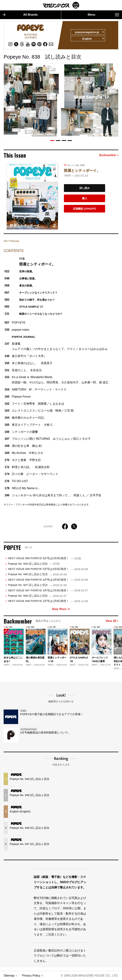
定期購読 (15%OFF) (85, 209)
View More (61, 609)
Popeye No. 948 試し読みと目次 (37, 574)
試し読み (85, 188)
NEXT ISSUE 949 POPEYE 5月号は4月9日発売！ (48, 569)
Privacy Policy (31, 976)
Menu (103, 15)
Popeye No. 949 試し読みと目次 (34, 564)
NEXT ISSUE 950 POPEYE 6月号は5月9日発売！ (44, 558)
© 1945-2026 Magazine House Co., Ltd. (90, 976)
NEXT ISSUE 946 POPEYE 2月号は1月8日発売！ (48, 601)
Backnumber (109, 155)
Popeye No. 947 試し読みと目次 (37, 585)
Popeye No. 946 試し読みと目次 (37, 596)
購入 (85, 198)
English (93, 39)
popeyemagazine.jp (89, 32)
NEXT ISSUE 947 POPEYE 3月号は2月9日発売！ (48, 590)
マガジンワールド (61, 5)
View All (112, 621)
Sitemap (9, 976)
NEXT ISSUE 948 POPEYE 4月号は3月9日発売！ (48, 580)
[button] (52, 141)
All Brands (20, 15)
